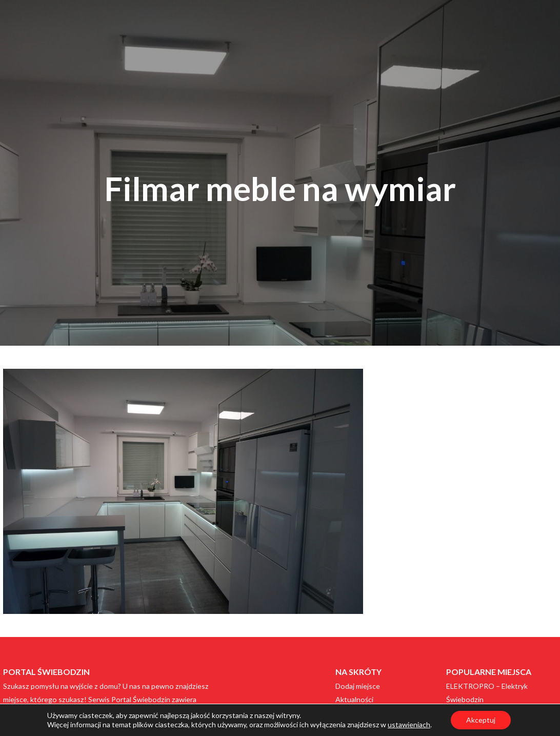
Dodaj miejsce (358, 686)
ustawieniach (409, 724)
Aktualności (354, 699)
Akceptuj (481, 720)
